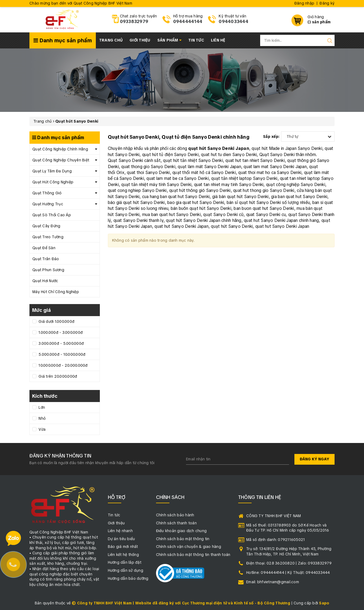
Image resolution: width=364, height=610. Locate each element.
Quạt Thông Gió (47, 193)
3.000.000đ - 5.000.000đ (61, 343)
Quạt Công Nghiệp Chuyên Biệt (61, 160)
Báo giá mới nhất (123, 547)
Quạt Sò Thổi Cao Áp (52, 215)
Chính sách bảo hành (175, 515)
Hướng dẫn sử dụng (126, 570)
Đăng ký (327, 3)
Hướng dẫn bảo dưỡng (128, 578)
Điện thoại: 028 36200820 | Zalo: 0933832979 (289, 563)
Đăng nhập (304, 3)
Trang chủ (111, 40)
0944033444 (234, 22)
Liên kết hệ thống (123, 555)
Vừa (41, 429)
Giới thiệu (140, 40)
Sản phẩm (170, 40)
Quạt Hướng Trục (48, 204)
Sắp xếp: (271, 137)
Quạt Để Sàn (44, 248)
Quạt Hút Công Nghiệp (53, 182)
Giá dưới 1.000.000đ (56, 321)
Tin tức (196, 40)
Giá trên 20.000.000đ (57, 376)
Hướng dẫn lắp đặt (125, 562)
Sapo (324, 603)
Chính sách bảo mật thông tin (183, 539)
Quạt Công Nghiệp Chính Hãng (60, 149)
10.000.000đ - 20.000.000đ (63, 365)
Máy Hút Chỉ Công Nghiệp (56, 292)
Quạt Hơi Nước (45, 281)
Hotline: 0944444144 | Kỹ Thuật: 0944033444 (288, 573)
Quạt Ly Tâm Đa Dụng (52, 171)
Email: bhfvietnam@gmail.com (273, 582)
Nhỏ (41, 418)
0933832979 (134, 22)
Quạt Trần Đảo (46, 259)
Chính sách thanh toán (176, 523)
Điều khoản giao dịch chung (181, 531)
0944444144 (188, 22)
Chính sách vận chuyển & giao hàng (189, 547)
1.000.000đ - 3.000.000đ (60, 332)
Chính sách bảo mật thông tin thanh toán (193, 555)
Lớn (41, 407)
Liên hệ (218, 40)
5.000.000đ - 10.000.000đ (61, 354)
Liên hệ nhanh (120, 531)
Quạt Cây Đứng (46, 226)
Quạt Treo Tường (48, 237)
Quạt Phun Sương (48, 270)
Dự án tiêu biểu (122, 539)
